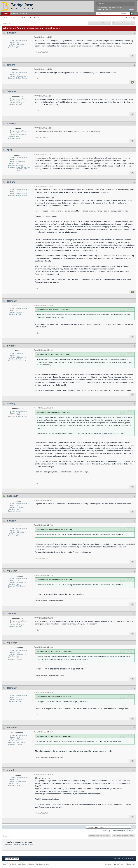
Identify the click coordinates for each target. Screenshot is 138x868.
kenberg (11, 65)
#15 (134, 688)
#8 (134, 346)
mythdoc (11, 346)
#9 (134, 404)
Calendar (24, 14)
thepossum (12, 496)
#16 (134, 728)
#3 (134, 92)
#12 (134, 571)
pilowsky (11, 33)
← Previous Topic (106, 831)
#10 (134, 496)
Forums (6, 14)
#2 (134, 65)
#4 (134, 124)
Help (131, 10)
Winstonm (12, 571)
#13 (134, 614)
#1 (134, 33)
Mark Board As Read (42, 864)
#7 (134, 301)
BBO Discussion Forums (11, 18)
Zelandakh (12, 91)
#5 (134, 150)
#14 (134, 643)
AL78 (9, 150)
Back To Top (7, 864)
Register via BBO (105, 9)
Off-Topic (25, 18)
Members (14, 14)
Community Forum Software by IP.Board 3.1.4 (120, 864)
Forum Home (17, 864)
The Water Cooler (36, 18)
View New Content (125, 18)
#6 (134, 182)
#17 (134, 770)
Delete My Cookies (28, 864)
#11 (134, 521)
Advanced (136, 14)
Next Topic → (131, 831)
